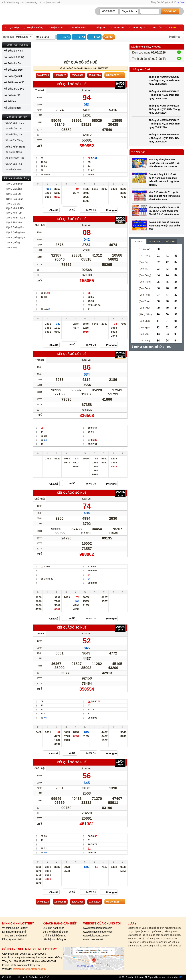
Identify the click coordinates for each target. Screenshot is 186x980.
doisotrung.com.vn (36, 2)
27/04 (95, 75)
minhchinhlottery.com (13, 2)
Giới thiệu (7, 977)
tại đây (180, 2)
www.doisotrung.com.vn (97, 936)
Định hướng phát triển (15, 932)
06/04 (43, 75)
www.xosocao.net (93, 939)
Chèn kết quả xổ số (39, 977)
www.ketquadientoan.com (98, 928)
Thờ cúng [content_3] (170, 242)
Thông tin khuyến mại (14, 936)
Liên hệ (21, 977)
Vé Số (72, 210)
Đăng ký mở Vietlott (13, 939)
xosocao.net (53, 2)
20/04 (77, 75)
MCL (181, 977)
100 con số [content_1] (139, 242)
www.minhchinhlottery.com (98, 932)
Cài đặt (109, 37)
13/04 (60, 75)
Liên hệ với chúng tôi (54, 939)
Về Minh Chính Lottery (15, 928)
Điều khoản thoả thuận (56, 932)
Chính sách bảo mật (54, 936)
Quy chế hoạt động (53, 928)
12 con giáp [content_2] (155, 242)
